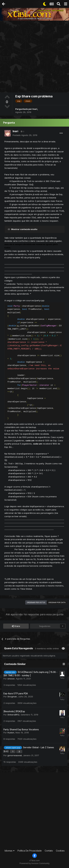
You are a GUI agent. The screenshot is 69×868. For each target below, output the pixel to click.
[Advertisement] (34, 57)
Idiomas (10, 851)
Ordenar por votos (36, 602)
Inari (35, 109)
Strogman (12, 697)
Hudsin (11, 733)
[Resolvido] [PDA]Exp (14, 711)
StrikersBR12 (13, 715)
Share (16, 626)
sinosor (11, 679)
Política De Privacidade (30, 851)
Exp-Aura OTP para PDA (16, 694)
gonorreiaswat (15, 755)
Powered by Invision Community (35, 863)
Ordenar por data (57, 602)
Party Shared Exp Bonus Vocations (21, 730)
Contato (49, 851)
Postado (25, 135)
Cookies (60, 851)
